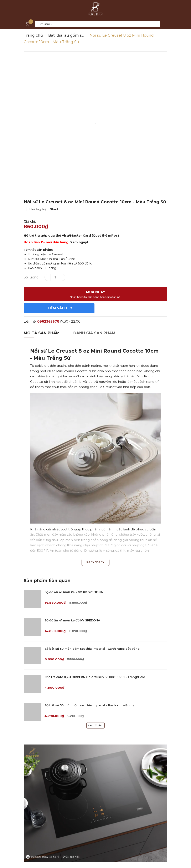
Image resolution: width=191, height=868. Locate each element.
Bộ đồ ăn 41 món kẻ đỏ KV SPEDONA (72, 620)
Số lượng (31, 277)
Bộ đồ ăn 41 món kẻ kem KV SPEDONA (74, 592)
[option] (95, 123)
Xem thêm (95, 725)
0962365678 (48, 321)
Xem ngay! (79, 242)
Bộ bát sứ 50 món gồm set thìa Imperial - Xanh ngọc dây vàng (92, 649)
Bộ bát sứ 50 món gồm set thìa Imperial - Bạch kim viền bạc (90, 705)
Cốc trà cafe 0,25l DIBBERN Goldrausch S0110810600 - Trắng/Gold (95, 677)
